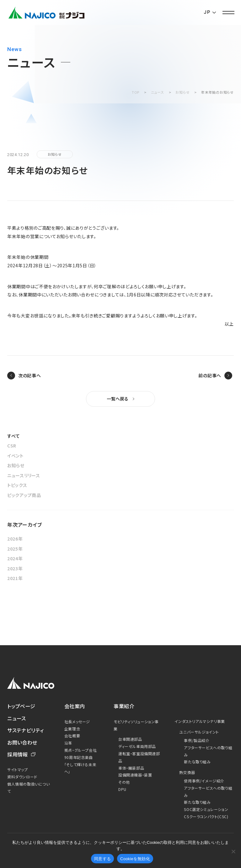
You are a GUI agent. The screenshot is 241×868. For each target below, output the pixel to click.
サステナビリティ (26, 730)
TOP (136, 92)
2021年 (15, 578)
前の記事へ (210, 375)
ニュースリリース (24, 475)
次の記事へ (30, 375)
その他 (124, 782)
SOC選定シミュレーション (206, 809)
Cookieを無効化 (135, 859)
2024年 (15, 558)
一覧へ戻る (118, 399)
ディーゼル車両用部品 (137, 746)
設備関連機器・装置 (135, 775)
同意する (102, 859)
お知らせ (182, 92)
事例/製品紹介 (197, 740)
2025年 (15, 549)
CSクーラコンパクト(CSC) (206, 816)
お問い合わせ (22, 742)
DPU (122, 789)
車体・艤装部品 (131, 768)
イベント (15, 456)
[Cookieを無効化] (233, 851)
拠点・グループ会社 (80, 750)
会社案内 (75, 706)
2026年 (15, 539)
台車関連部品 (130, 739)
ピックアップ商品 (24, 495)
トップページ (21, 706)
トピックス (17, 485)
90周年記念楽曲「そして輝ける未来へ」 (80, 764)
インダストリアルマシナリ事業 (200, 721)
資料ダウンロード (22, 777)
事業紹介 (124, 706)
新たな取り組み (197, 762)
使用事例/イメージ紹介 (204, 781)
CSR (12, 446)
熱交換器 (187, 772)
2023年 (15, 568)
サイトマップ (18, 769)
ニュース (158, 92)
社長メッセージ (77, 722)
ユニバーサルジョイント (199, 732)
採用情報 (18, 754)
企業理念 (72, 729)
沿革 (68, 743)
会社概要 (72, 736)
